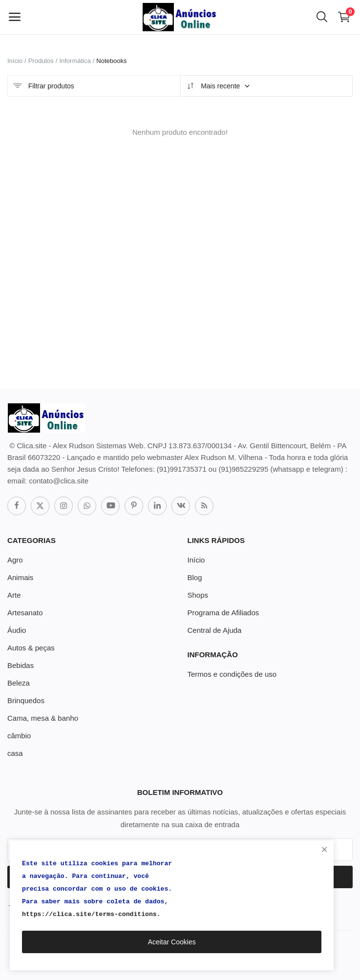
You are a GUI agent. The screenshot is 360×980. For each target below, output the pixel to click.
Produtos (41, 61)
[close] (324, 850)
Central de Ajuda (215, 630)
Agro (15, 560)
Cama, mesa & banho (43, 718)
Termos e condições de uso (232, 674)
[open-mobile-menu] (15, 17)
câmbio (19, 736)
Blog (195, 577)
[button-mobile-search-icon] (322, 17)
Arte (14, 595)
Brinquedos (26, 700)
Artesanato (25, 613)
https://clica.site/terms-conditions (89, 914)
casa (15, 753)
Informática (75, 61)
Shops (198, 595)
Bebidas (21, 665)
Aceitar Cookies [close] (172, 942)
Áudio (17, 630)
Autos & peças (31, 648)
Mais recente (218, 86)
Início (15, 61)
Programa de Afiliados (223, 613)
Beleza (19, 683)
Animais (20, 577)
